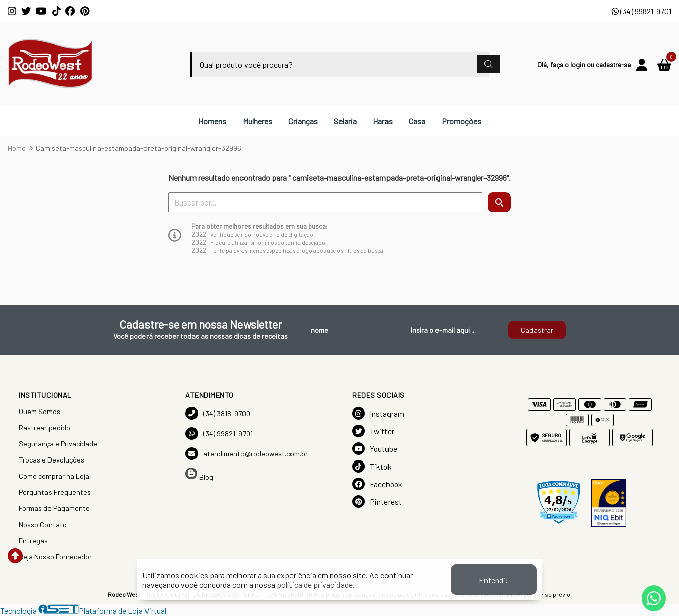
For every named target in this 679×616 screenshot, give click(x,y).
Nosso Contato (43, 524)
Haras (383, 121)
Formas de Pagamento (54, 508)
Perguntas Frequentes (55, 492)
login (578, 64)
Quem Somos (39, 411)
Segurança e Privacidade (58, 444)
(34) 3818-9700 (218, 413)
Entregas (33, 541)
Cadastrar (537, 330)
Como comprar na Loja (54, 476)
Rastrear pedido (44, 427)
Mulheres (257, 121)
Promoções (462, 121)
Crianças (303, 121)
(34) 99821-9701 (642, 11)
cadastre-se (613, 64)
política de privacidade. (316, 584)
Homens (212, 121)
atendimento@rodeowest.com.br (247, 454)
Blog (199, 474)
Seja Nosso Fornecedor (55, 557)
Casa (417, 121)
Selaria (345, 121)
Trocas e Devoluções (52, 460)
